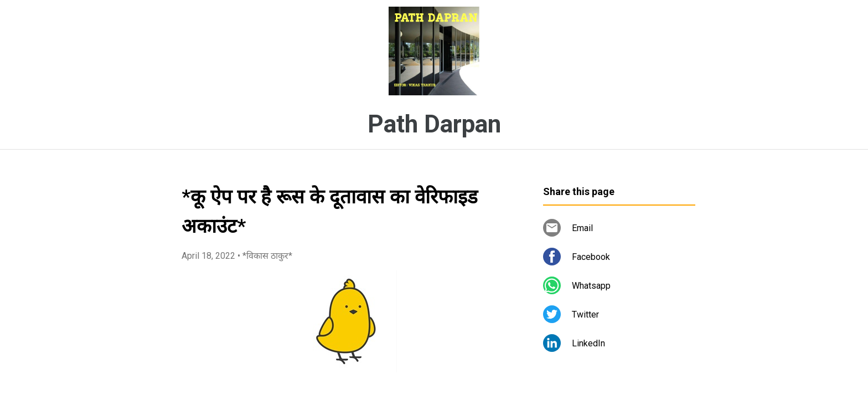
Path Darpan (434, 124)
